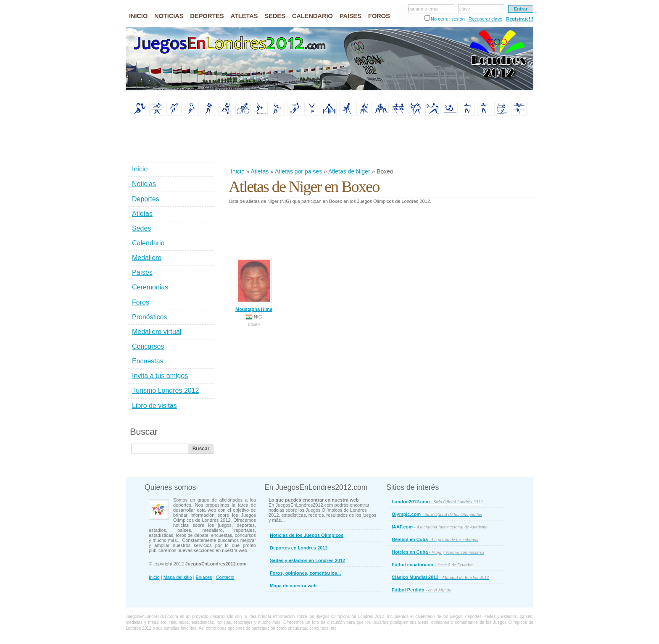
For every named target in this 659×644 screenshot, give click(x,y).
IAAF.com (440, 527)
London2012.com (437, 502)
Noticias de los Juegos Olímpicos (307, 535)
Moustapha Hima (254, 285)
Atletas (260, 171)
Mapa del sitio (178, 577)
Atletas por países (298, 171)
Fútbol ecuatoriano (432, 565)
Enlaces (204, 577)
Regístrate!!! (520, 19)
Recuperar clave (485, 19)
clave (465, 9)
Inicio (238, 171)
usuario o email (424, 9)
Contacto (225, 577)
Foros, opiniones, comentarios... (305, 573)
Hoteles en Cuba (438, 552)
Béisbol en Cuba (435, 539)
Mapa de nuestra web (293, 586)
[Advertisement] (382, 142)
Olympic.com (437, 514)
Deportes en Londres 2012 (299, 548)
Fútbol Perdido (422, 590)
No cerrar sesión (448, 19)
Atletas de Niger (349, 171)
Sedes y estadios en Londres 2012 (307, 560)
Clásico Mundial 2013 (440, 577)
